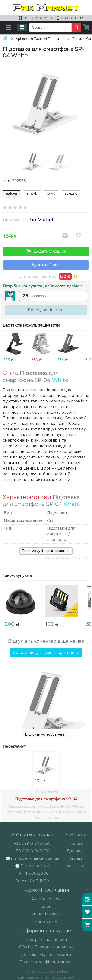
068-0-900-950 (73, 18)
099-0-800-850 (36, 18)
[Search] (50, 28)
